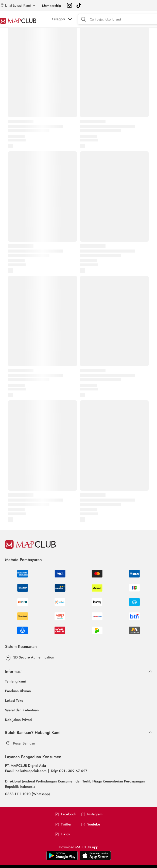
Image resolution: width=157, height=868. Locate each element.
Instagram (92, 814)
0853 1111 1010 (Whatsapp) (28, 794)
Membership (51, 6)
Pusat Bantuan (24, 743)
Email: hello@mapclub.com (26, 771)
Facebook (65, 814)
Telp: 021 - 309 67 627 (69, 771)
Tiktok (63, 834)
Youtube (91, 824)
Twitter (63, 824)
